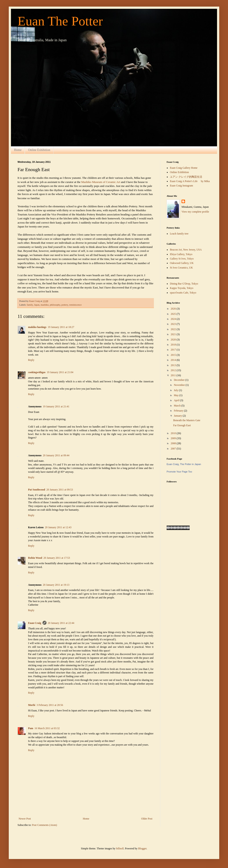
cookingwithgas (37, 372)
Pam (31, 728)
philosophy (55, 305)
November (180, 385)
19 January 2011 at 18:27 (61, 327)
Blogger (142, 848)
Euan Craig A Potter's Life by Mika (190, 181)
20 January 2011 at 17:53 (57, 558)
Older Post (147, 819)
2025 (174, 314)
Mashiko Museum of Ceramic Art (101, 182)
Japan (37, 305)
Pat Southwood (37, 490)
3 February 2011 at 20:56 (50, 705)
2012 (174, 370)
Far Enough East (182, 425)
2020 (174, 340)
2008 (174, 443)
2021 (174, 334)
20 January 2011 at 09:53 (60, 490)
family (30, 305)
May (177, 395)
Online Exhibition (39, 150)
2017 (174, 350)
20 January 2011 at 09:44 (56, 455)
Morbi (32, 705)
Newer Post (25, 819)
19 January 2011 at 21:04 (60, 372)
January (178, 416)
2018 (174, 345)
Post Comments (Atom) (45, 825)
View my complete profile (195, 212)
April (177, 400)
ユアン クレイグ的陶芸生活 (186, 177)
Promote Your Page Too (179, 472)
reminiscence (75, 305)
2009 (174, 438)
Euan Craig (35, 623)
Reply (31, 360)
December (180, 380)
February (179, 411)
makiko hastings (37, 327)
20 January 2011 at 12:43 (58, 527)
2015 (174, 355)
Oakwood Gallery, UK (182, 263)
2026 (174, 309)
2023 (174, 324)
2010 (174, 433)
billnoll (120, 848)
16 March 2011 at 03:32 (47, 728)
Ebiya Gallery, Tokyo (181, 254)
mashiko (45, 305)
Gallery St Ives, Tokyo (182, 259)
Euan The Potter (60, 21)
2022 (174, 329)
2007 (174, 449)
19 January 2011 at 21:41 (56, 406)
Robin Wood (35, 558)
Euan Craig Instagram (181, 186)
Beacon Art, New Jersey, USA (186, 250)
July (176, 390)
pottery (65, 305)
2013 (174, 365)
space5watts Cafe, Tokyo (183, 293)
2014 (174, 360)
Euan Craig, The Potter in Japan (184, 464)
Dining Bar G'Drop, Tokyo (184, 284)
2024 (174, 319)
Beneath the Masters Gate (187, 420)
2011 (174, 375)
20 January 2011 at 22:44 (61, 623)
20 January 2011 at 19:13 (56, 585)
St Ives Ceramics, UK (181, 268)
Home (18, 150)
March (178, 406)
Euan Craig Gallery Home (184, 168)
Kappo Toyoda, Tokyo (182, 288)
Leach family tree (179, 234)
